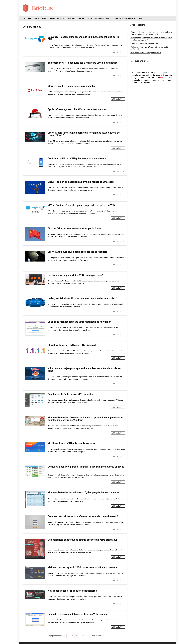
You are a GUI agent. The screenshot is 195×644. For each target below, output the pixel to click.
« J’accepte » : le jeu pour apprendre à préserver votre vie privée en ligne (84, 370)
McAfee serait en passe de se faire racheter (71, 86)
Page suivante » (97, 631)
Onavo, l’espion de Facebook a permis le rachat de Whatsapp (81, 182)
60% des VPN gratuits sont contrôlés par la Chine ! (75, 229)
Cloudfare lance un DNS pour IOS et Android (72, 345)
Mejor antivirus (166, 78)
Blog (140, 18)
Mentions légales (39, 641)
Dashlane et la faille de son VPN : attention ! (72, 394)
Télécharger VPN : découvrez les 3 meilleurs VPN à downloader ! (83, 63)
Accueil (27, 18)
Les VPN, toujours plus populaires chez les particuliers (78, 252)
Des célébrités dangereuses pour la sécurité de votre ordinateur (82, 539)
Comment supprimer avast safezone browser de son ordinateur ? (83, 516)
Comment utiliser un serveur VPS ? (145, 44)
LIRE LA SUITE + (118, 52)
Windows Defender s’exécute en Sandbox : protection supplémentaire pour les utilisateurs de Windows (86, 419)
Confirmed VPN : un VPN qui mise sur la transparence (77, 159)
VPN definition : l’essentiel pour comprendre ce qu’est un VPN (81, 205)
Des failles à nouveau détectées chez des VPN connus (77, 609)
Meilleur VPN (40, 18)
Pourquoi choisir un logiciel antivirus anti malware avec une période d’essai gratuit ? (151, 33)
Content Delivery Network (124, 18)
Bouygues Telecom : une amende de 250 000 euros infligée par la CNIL (83, 38)
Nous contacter (51, 641)
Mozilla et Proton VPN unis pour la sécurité (71, 443)
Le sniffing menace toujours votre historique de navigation (79, 322)
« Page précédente (54, 631)
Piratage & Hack (102, 18)
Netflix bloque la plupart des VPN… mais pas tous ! (75, 275)
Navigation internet (76, 18)
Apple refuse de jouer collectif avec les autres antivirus (78, 109)
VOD (90, 18)
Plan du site (27, 641)
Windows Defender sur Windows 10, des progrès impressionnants (84, 493)
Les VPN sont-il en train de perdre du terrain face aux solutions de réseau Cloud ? (84, 134)
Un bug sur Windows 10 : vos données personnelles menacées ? (83, 298)
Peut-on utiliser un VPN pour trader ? (146, 53)
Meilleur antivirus (57, 18)
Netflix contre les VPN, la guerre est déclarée (72, 586)
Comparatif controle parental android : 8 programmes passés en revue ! (86, 468)
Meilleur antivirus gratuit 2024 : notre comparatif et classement (82, 563)
